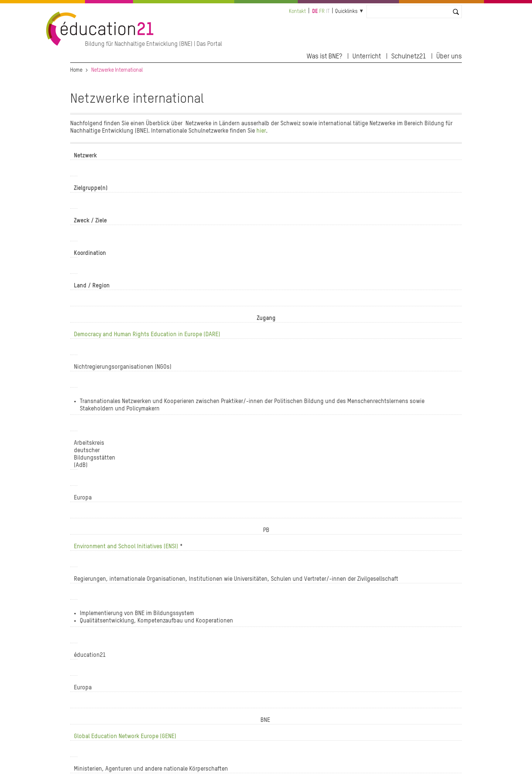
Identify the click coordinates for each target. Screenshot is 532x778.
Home (76, 70)
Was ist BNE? (324, 57)
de (315, 11)
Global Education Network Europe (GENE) (125, 737)
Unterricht (367, 57)
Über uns (449, 57)
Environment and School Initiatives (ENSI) (127, 547)
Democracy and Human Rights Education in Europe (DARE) (147, 335)
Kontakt (297, 11)
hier (261, 131)
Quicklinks (346, 11)
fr (322, 11)
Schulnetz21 (409, 57)
